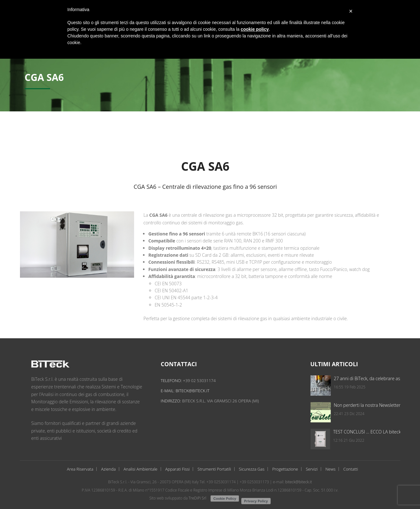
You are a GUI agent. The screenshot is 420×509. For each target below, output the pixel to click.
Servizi (312, 469)
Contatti (351, 469)
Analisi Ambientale (141, 469)
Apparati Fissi (177, 469)
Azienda (108, 469)
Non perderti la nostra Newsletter (383, 405)
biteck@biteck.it (200, 391)
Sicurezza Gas (252, 469)
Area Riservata (80, 469)
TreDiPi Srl (197, 498)
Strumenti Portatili (214, 469)
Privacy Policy (256, 501)
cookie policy (255, 29)
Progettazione (285, 469)
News (330, 469)
